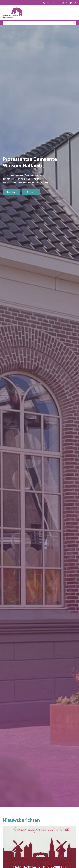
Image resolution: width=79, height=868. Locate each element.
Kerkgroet (31, 192)
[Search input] (38, 23)
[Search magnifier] (74, 23)
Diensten (11, 192)
